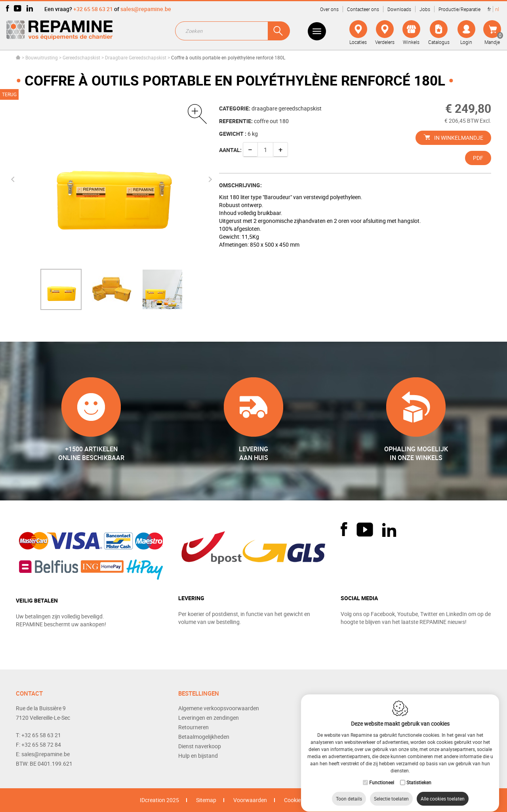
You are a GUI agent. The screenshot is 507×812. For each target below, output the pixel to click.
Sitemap (206, 800)
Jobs (425, 9)
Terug (9, 94)
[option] (61, 289)
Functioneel (382, 775)
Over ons (329, 9)
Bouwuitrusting (42, 57)
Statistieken (419, 775)
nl (497, 9)
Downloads (399, 9)
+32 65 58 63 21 (93, 9)
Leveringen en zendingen (209, 718)
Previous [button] (14, 179)
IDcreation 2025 (159, 800)
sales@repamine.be (146, 9)
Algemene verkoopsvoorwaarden (219, 708)
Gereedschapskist (81, 57)
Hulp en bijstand (198, 756)
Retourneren (193, 727)
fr (489, 9)
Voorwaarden (250, 800)
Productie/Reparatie (459, 9)
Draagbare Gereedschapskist (136, 57)
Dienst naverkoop (200, 746)
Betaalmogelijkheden (204, 737)
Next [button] (209, 179)
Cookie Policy (300, 800)
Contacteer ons (363, 9)
